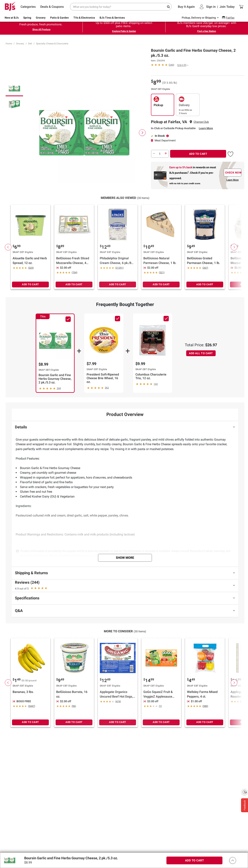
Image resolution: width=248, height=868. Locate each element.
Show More (125, 558)
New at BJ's (12, 18)
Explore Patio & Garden (124, 31)
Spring (27, 18)
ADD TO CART (198, 154)
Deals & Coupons (52, 7)
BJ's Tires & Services (112, 18)
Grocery (41, 18)
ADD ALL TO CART (201, 353)
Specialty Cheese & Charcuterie (52, 44)
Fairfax (230, 18)
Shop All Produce (41, 29)
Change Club (201, 122)
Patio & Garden (59, 18)
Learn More (206, 128)
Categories (28, 7)
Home (9, 44)
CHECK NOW (233, 173)
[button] (163, 65)
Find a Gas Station (207, 31)
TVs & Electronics (84, 18)
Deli (30, 44)
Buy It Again (186, 7)
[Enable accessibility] (245, 792)
